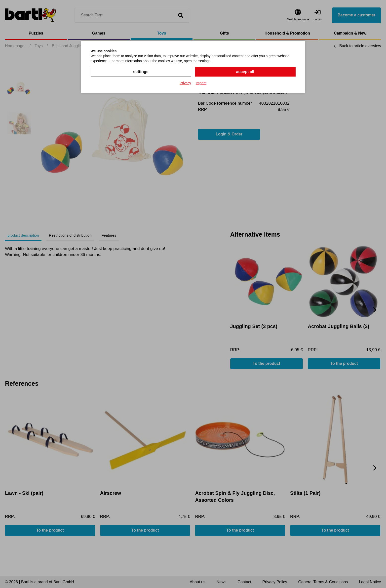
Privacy (185, 83)
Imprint (201, 83)
